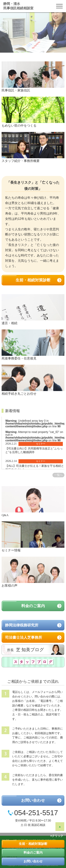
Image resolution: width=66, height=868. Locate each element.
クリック (58, 836)
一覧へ (58, 475)
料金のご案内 (33, 853)
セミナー (41, 444)
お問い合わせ (33, 861)
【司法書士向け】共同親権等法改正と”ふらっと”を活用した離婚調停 (34, 450)
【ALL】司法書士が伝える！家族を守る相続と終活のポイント (34, 468)
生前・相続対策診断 (33, 844)
